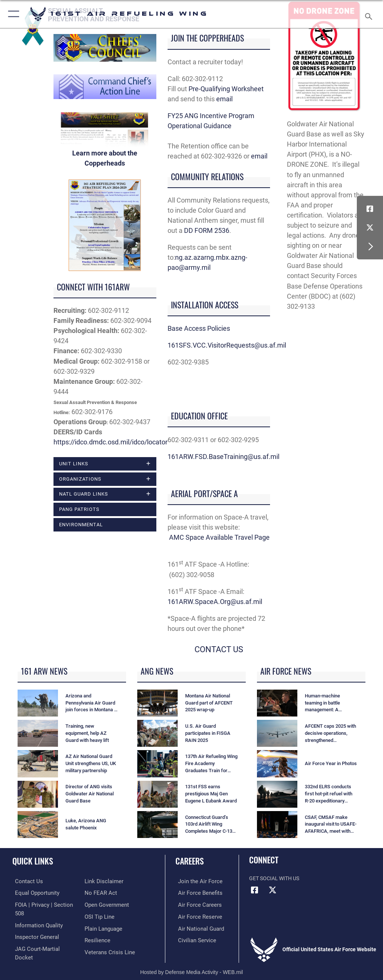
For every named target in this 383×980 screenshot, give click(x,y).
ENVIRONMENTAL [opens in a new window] (81, 525)
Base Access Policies (199, 328)
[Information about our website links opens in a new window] (30, 950)
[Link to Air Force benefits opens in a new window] (196, 892)
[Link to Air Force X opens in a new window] (370, 228)
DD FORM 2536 (207, 230)
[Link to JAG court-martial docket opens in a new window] (42, 938)
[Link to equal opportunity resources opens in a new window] (33, 892)
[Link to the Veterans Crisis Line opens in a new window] (107, 938)
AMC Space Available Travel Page (219, 537)
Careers (190, 861)
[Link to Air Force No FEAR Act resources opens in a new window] (99, 881)
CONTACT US (219, 649)
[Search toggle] (370, 14)
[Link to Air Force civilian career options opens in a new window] (192, 938)
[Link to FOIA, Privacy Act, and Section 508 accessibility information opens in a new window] (44, 904)
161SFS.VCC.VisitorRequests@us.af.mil (227, 345)
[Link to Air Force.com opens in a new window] (196, 881)
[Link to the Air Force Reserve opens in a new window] (195, 916)
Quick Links (33, 861)
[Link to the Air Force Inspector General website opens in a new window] (33, 927)
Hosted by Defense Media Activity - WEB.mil (192, 964)
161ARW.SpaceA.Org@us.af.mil (215, 602)
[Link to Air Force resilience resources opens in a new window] (96, 927)
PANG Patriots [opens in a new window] (79, 509)
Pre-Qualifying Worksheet (227, 89)
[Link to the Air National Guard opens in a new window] (197, 927)
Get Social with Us (274, 879)
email (224, 99)
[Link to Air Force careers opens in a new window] (195, 904)
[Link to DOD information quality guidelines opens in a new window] (35, 916)
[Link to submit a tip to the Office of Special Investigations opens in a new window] (98, 904)
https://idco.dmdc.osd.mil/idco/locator (111, 442)
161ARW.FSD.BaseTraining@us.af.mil (223, 457)
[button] (12, 14)
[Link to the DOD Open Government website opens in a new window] (106, 892)
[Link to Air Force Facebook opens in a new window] (370, 209)
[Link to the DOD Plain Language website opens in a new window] (103, 916)
